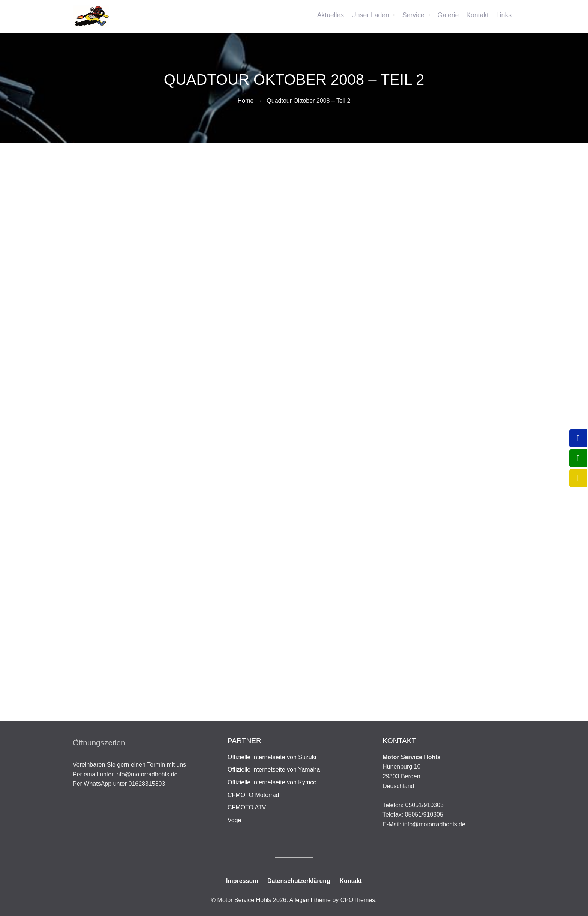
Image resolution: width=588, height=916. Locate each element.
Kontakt (477, 15)
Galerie (448, 15)
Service (413, 15)
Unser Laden (370, 15)
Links (504, 15)
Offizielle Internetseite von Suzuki (272, 757)
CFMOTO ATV (247, 807)
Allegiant (301, 900)
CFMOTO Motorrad (253, 795)
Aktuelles (331, 15)
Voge (234, 820)
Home (246, 101)
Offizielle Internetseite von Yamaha (274, 769)
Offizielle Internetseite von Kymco (272, 782)
